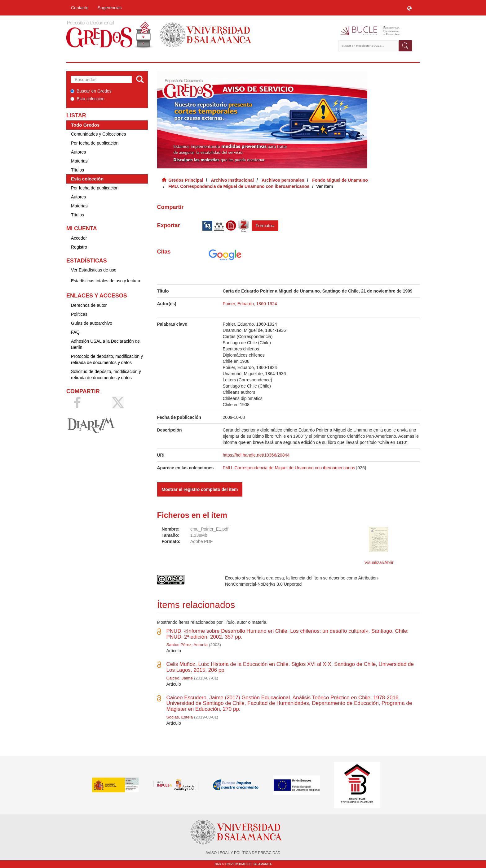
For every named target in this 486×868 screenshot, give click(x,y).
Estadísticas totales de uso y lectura (106, 281)
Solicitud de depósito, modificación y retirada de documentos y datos (106, 375)
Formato (265, 226)
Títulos (77, 170)
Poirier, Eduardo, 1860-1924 (250, 304)
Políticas (79, 314)
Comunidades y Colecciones (98, 134)
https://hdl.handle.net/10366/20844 (256, 455)
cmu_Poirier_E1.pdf (209, 529)
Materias (79, 161)
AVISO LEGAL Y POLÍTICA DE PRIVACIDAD (243, 853)
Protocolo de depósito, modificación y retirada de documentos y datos (107, 359)
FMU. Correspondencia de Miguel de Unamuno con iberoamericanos (239, 186)
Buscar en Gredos (91, 91)
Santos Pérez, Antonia (187, 645)
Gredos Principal (186, 180)
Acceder (79, 238)
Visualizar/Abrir (379, 562)
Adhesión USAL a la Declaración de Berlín (105, 344)
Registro (79, 247)
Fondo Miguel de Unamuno (340, 180)
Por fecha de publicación (95, 143)
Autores (78, 152)
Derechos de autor (89, 305)
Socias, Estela (180, 717)
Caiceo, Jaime (180, 678)
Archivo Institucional (232, 180)
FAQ (75, 332)
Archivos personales (283, 180)
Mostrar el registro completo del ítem (200, 489)
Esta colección (87, 99)
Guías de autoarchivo (92, 323)
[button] (409, 8)
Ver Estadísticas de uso (94, 270)
